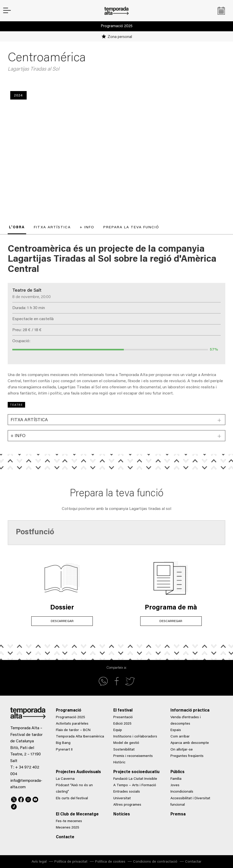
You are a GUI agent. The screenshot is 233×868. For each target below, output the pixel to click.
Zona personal (120, 37)
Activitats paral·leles (72, 724)
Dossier (62, 608)
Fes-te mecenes (69, 821)
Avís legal (39, 862)
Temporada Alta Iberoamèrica (80, 737)
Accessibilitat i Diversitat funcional (190, 802)
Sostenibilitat (124, 750)
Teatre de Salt (27, 291)
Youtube (35, 799)
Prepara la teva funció (131, 228)
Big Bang (63, 743)
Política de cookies (110, 862)
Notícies (122, 814)
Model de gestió (126, 743)
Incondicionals (182, 792)
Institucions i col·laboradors (135, 737)
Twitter (14, 799)
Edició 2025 (122, 724)
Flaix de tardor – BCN (73, 730)
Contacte (65, 837)
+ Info (87, 228)
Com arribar (180, 737)
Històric (119, 763)
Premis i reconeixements (133, 756)
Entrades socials (127, 792)
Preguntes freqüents (187, 756)
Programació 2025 (117, 26)
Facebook (21, 799)
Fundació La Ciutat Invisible (135, 779)
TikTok (14, 806)
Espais (176, 730)
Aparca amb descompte (190, 743)
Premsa (178, 814)
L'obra (17, 228)
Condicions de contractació (155, 862)
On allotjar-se (182, 750)
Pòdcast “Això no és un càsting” (74, 789)
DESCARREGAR (62, 621)
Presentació (123, 717)
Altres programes (127, 805)
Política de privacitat (71, 862)
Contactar (193, 862)
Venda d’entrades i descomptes (186, 721)
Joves (175, 785)
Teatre (16, 405)
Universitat (122, 798)
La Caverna (65, 779)
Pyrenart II (64, 750)
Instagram (28, 799)
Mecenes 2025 (68, 828)
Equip (118, 730)
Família (176, 779)
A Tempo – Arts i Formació (135, 785)
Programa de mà (171, 608)
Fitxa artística (52, 228)
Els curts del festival (72, 798)
